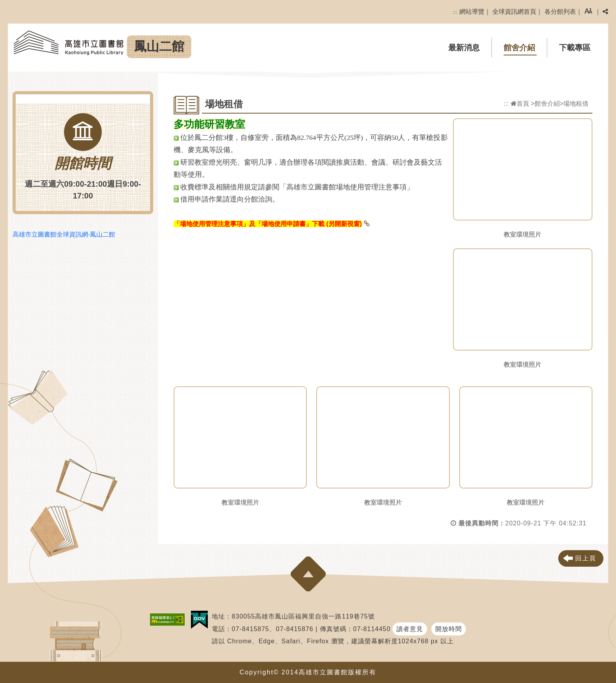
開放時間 (449, 629)
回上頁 (586, 558)
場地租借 (576, 104)
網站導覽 (472, 12)
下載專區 (575, 48)
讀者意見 (410, 629)
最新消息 (464, 48)
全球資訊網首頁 (514, 12)
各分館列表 (560, 12)
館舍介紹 (519, 48)
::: (455, 12)
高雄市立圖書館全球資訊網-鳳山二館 (64, 234)
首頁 (520, 104)
